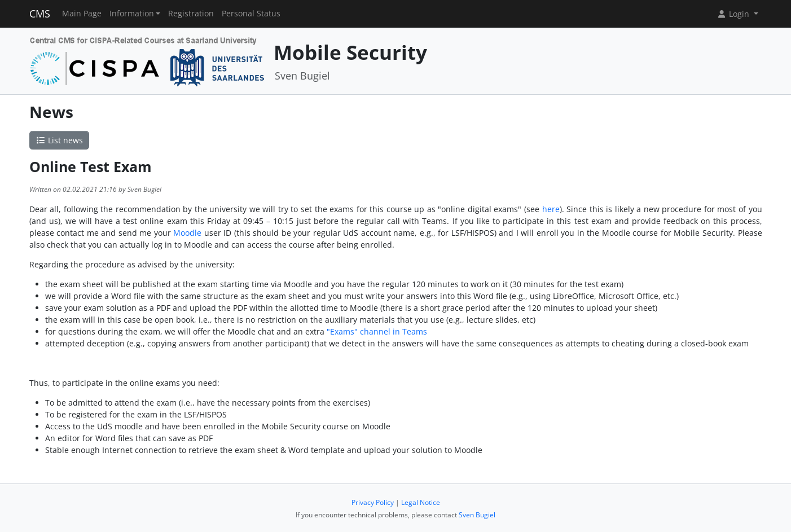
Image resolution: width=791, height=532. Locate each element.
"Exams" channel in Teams (377, 331)
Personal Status (251, 14)
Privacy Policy (373, 502)
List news (59, 140)
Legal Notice (421, 502)
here (551, 209)
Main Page (82, 14)
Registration (191, 14)
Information (132, 14)
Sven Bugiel (477, 515)
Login (734, 14)
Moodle (187, 233)
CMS (40, 14)
